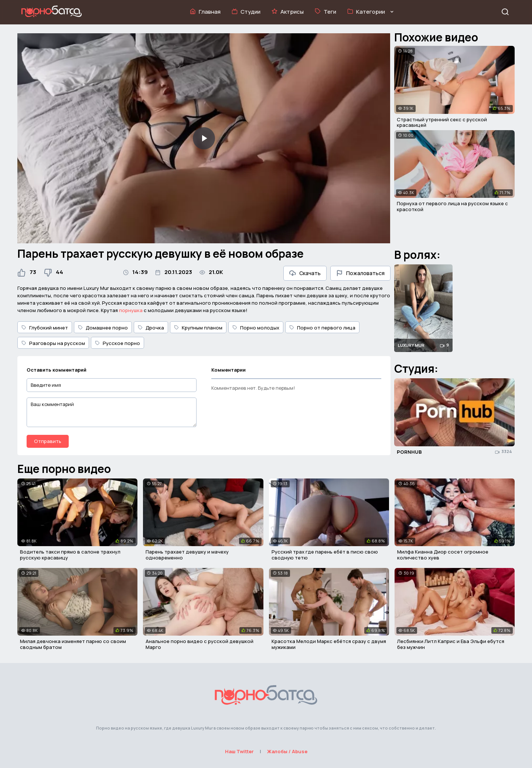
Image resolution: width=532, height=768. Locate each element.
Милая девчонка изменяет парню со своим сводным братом (73, 644)
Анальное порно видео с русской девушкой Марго (199, 644)
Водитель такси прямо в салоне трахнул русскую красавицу (70, 555)
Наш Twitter (239, 751)
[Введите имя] (112, 385)
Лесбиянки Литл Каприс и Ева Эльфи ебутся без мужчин (451, 644)
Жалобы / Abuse (287, 751)
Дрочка (151, 328)
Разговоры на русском (53, 343)
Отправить (48, 441)
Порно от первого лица (322, 328)
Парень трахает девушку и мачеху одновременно (187, 555)
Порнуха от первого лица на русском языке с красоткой (452, 206)
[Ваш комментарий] (112, 412)
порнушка (131, 310)
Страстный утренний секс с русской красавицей (442, 122)
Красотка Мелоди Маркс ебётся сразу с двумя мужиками (329, 644)
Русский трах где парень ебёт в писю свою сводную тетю (325, 555)
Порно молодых (256, 328)
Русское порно (117, 343)
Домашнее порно (103, 328)
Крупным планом (198, 328)
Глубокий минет (45, 328)
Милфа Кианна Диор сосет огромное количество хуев (443, 555)
